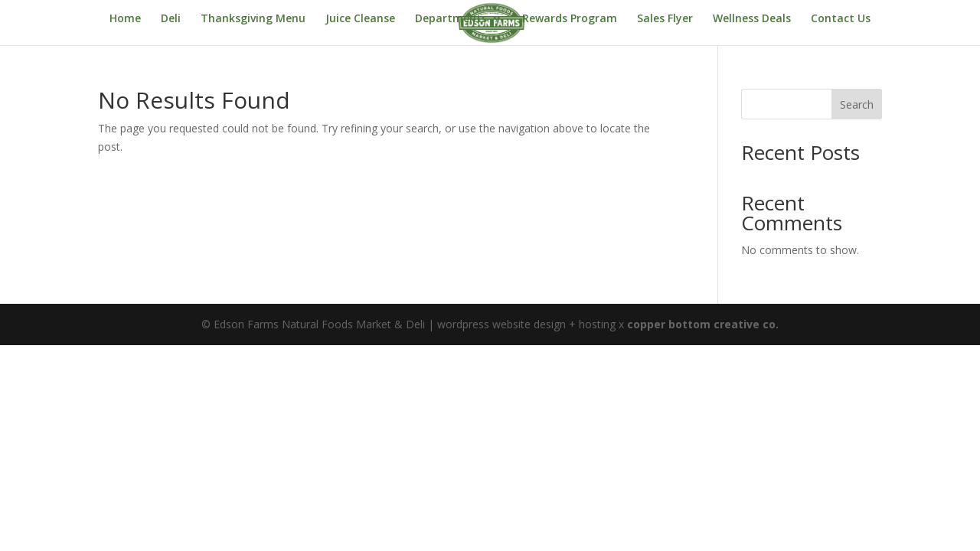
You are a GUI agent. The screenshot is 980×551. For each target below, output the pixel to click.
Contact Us (841, 19)
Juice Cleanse (360, 19)
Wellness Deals (752, 19)
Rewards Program (570, 19)
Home (125, 19)
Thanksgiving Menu (253, 19)
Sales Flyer (665, 19)
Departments (451, 19)
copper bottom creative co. (703, 324)
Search (857, 104)
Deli (171, 19)
